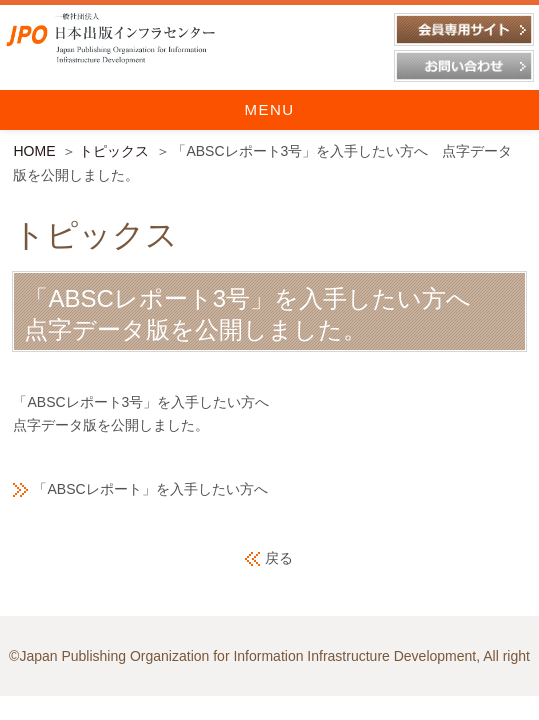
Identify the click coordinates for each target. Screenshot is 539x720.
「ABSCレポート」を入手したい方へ (150, 489)
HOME (34, 151)
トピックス (114, 151)
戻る (279, 558)
